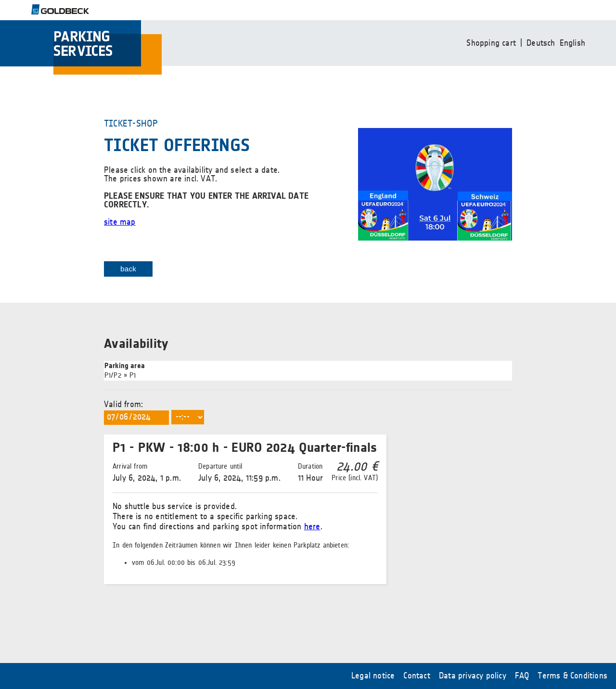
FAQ (522, 676)
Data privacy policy (473, 676)
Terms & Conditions (572, 676)
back (128, 269)
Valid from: (245, 492)
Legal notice (373, 676)
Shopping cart (491, 43)
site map (120, 222)
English (572, 43)
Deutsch (541, 43)
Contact (417, 676)
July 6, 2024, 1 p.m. (147, 472)
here (312, 527)
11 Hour (310, 472)
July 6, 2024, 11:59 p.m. (239, 472)
